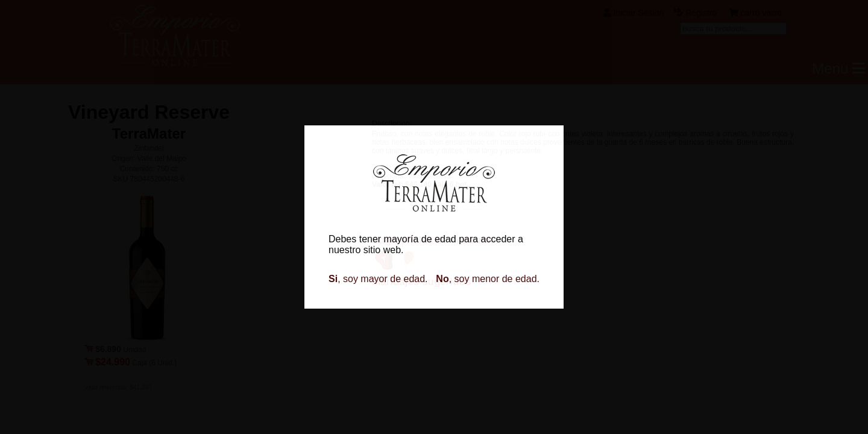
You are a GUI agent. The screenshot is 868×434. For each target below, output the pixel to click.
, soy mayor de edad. (378, 279)
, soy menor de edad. (488, 279)
